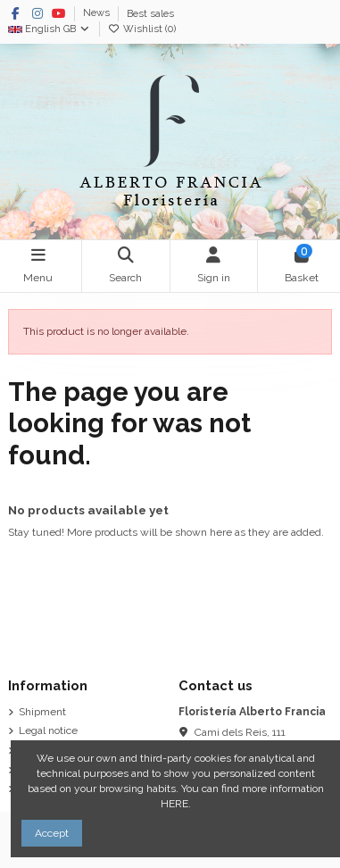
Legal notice (48, 730)
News (98, 14)
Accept (52, 833)
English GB (50, 29)
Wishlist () (142, 29)
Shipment (42, 712)
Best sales (150, 14)
